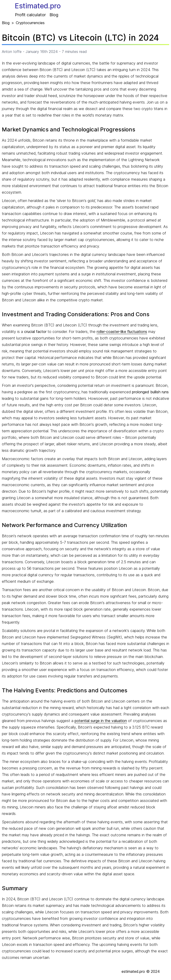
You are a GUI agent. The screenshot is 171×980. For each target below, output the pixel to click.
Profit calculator (30, 15)
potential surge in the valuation (101, 721)
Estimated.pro (38, 6)
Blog (54, 15)
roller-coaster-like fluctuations (122, 332)
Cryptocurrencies (30, 23)
